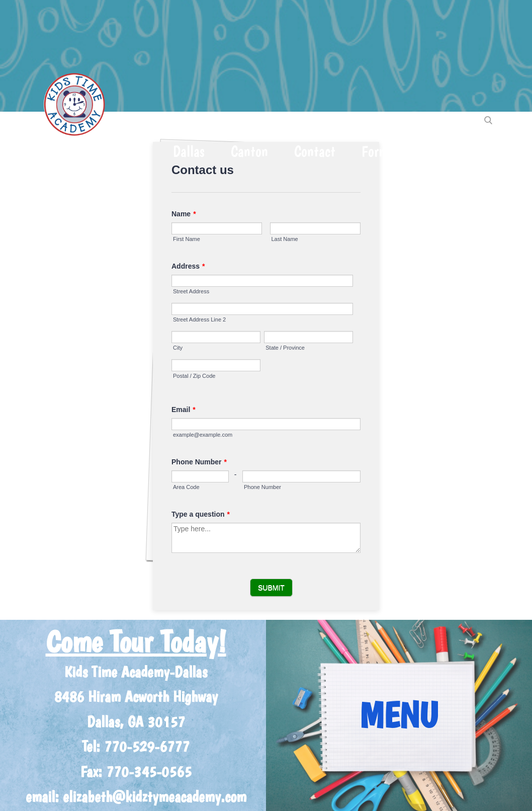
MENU (399, 715)
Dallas (189, 151)
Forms (378, 151)
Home (58, 151)
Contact (315, 151)
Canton (249, 151)
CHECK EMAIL (457, 151)
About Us (123, 151)
